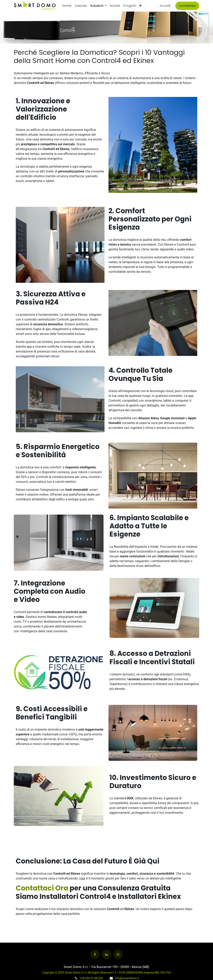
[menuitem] (67, 6)
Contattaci (187, 6)
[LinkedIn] (106, 954)
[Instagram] (118, 954)
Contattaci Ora (43, 888)
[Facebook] (95, 954)
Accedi (165, 6)
